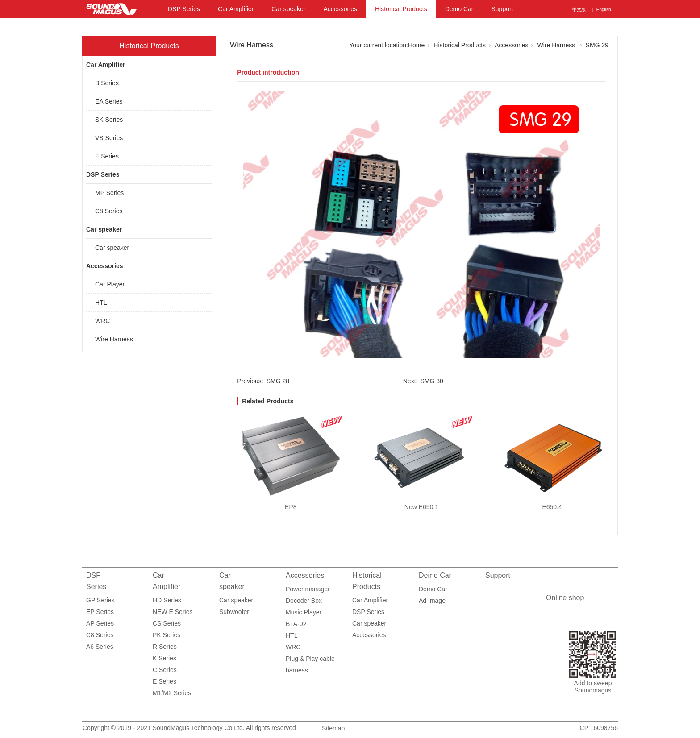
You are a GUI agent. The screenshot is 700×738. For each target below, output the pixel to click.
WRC (102, 321)
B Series (107, 83)
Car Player (110, 284)
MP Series (109, 193)
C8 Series (109, 211)
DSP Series (184, 9)
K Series (165, 658)
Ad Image (432, 601)
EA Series (109, 101)
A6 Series (100, 647)
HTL (101, 303)
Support (502, 9)
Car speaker (288, 9)
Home (416, 45)
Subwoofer (234, 612)
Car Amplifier (236, 9)
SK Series (109, 120)
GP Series (100, 600)
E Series (107, 156)
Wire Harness (114, 339)
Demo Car (459, 9)
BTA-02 (296, 624)
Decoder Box (304, 601)
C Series (165, 670)
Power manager (308, 589)
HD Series (167, 600)
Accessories (340, 9)
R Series (165, 647)
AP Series (100, 623)
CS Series (167, 623)
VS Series (109, 138)
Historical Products (401, 9)
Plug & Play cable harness (310, 660)
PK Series (167, 635)
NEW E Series (173, 612)
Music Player (304, 612)
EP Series (100, 612)
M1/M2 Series (172, 693)
